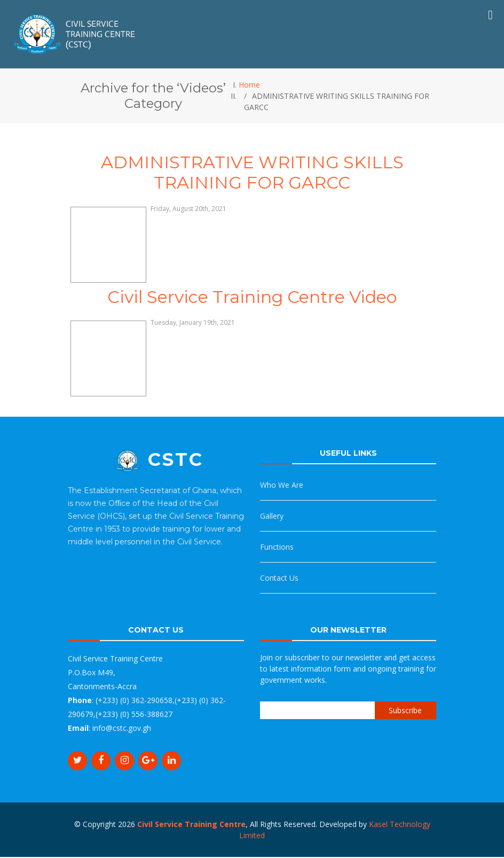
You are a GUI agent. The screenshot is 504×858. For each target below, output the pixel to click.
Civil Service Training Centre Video (252, 297)
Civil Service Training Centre (191, 824)
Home (249, 85)
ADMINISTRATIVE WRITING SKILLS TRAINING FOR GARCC (252, 172)
